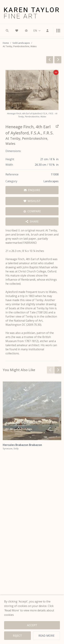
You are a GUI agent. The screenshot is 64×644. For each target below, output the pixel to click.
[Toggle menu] (57, 31)
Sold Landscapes (21, 43)
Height (10, 159)
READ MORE (46, 636)
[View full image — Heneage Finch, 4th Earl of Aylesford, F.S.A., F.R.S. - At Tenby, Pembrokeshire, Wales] (32, 90)
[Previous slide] (50, 370)
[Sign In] (47, 31)
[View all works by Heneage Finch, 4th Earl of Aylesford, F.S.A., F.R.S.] (32, 130)
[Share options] (32, 221)
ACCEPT (32, 625)
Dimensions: (13, 151)
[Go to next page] (58, 60)
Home (6, 43)
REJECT (17, 636)
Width (9, 165)
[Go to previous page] (50, 60)
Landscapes (51, 181)
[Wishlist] (17, 31)
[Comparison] (26, 31)
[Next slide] (58, 370)
